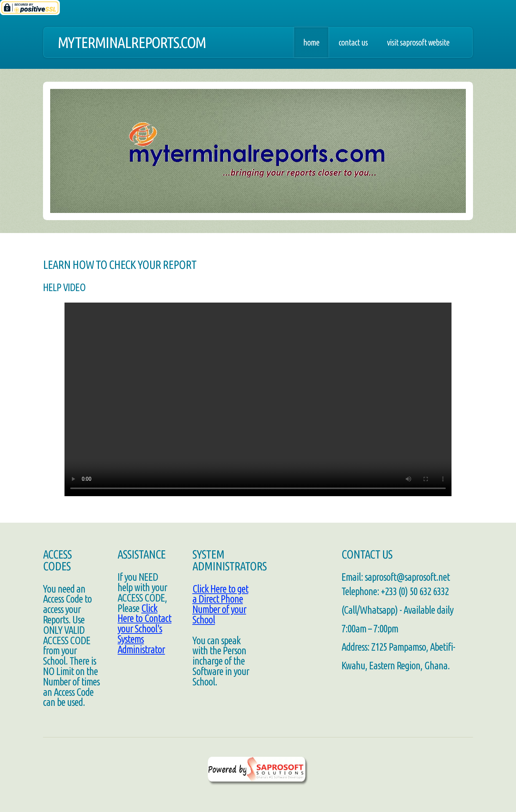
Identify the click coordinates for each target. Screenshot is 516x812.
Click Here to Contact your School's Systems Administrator (144, 629)
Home (311, 42)
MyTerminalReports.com (132, 42)
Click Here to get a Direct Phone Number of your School (220, 604)
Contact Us (353, 42)
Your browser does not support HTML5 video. (258, 399)
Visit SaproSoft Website (418, 42)
